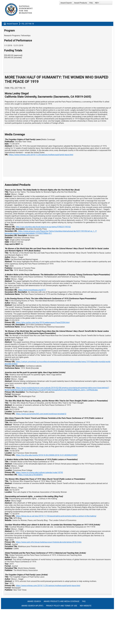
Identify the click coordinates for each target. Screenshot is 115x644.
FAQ (91, 3)
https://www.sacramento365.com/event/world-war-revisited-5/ (41, 414)
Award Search (66, 3)
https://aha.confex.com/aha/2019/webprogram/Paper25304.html (43, 322)
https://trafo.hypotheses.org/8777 (32, 290)
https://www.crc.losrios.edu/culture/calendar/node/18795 (39, 472)
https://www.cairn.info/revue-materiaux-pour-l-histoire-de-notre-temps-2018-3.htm (49, 542)
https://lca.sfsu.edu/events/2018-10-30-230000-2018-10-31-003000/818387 (47, 455)
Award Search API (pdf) (32, 606)
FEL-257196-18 (28, 24)
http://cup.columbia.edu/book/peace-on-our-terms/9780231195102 (43, 227)
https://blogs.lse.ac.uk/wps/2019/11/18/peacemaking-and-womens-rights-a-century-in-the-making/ (56, 516)
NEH (97, 3)
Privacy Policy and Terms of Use (62, 606)
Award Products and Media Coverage (62, 601)
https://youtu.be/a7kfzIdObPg (30, 475)
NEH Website (86, 606)
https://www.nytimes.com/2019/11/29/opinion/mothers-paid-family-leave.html (41, 155)
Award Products (81, 3)
